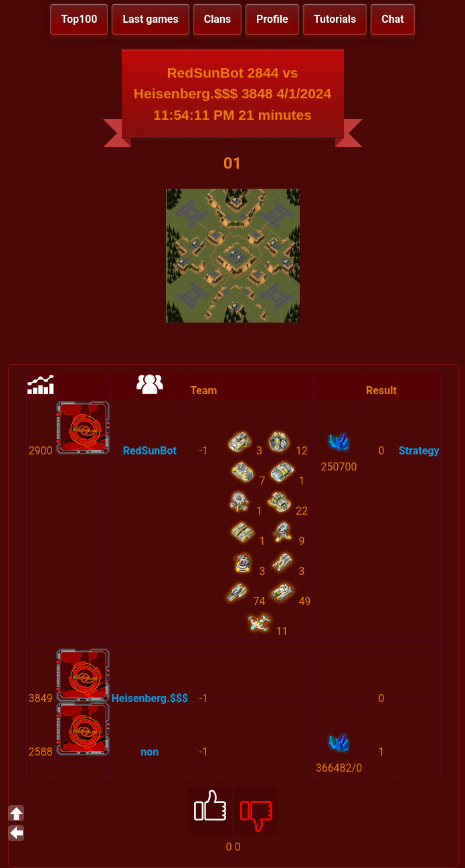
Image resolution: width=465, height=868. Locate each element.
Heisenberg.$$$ (150, 698)
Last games (150, 19)
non (150, 752)
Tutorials (335, 19)
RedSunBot (150, 451)
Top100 (79, 19)
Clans (217, 19)
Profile (272, 19)
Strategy (419, 451)
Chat (392, 19)
